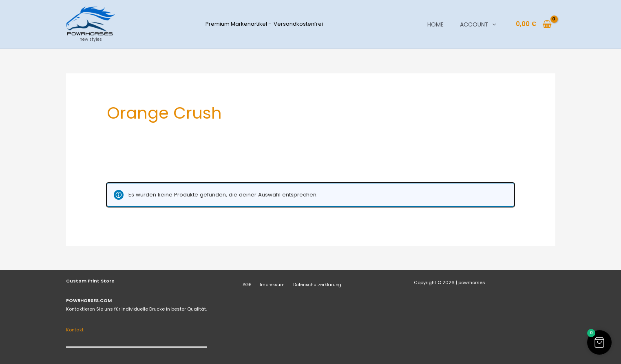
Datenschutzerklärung (309, 285)
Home (435, 24)
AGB (244, 285)
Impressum (266, 285)
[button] (492, 24)
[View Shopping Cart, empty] (534, 24)
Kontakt (75, 330)
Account (478, 24)
